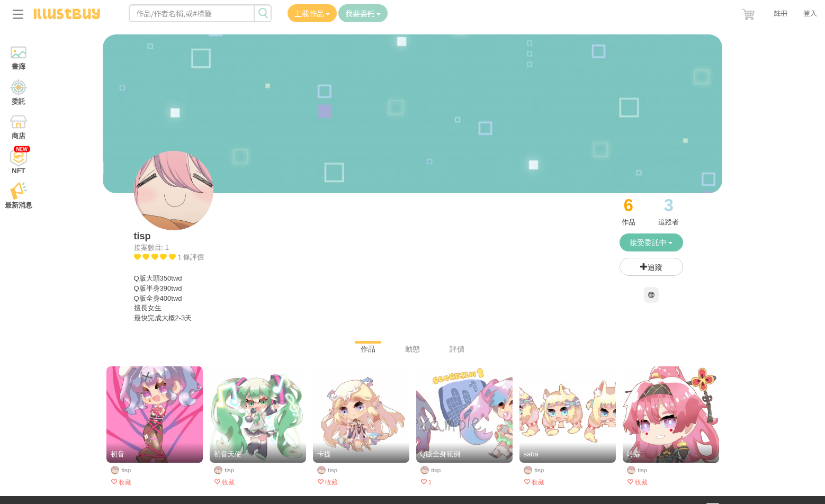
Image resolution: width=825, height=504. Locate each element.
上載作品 (312, 13)
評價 (457, 349)
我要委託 (363, 13)
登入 (810, 13)
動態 (412, 349)
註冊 (781, 13)
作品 (368, 349)
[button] (749, 12)
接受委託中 (651, 242)
